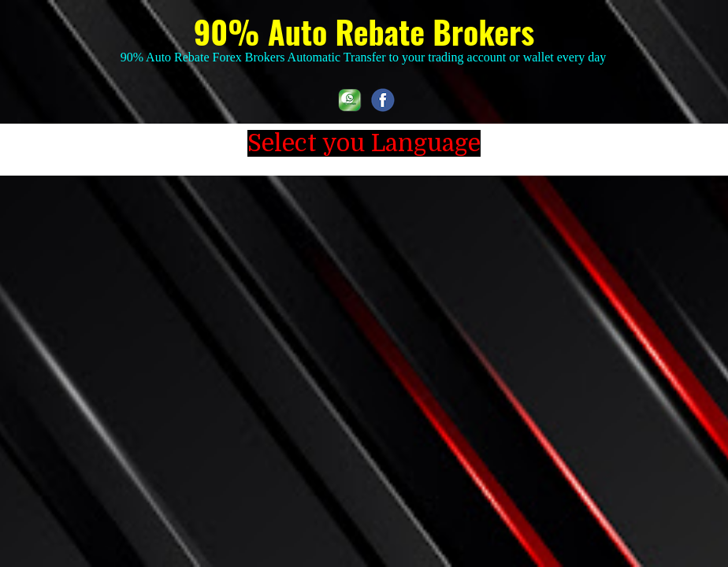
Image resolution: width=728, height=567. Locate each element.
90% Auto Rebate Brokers (364, 31)
